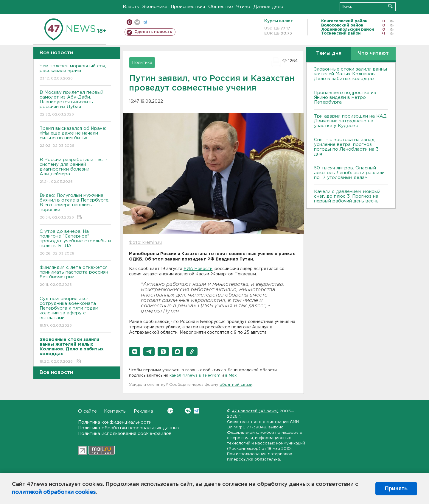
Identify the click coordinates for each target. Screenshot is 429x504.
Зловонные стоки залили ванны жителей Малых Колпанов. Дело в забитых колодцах (350, 74)
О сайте (87, 411)
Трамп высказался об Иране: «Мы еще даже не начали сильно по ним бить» (75, 137)
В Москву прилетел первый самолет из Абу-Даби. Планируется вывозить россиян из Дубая (75, 104)
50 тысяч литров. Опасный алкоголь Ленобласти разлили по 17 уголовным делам (349, 173)
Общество (221, 7)
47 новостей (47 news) (255, 411)
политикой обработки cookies (54, 492)
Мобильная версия (129, 22)
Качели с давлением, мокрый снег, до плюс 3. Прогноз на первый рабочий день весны (347, 196)
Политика (142, 63)
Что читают (373, 53)
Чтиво (243, 7)
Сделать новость (153, 32)
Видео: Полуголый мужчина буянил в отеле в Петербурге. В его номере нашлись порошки (75, 207)
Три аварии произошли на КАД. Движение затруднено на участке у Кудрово (351, 121)
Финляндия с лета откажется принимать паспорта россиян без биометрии (75, 276)
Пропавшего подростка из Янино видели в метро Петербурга (345, 97)
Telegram (196, 411)
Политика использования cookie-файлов (125, 434)
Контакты (115, 411)
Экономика (155, 7)
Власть (131, 7)
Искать (390, 6)
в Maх (231, 376)
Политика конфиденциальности (115, 422)
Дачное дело (268, 7)
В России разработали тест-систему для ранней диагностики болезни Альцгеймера (75, 171)
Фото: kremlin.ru (145, 243)
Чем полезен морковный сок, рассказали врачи (75, 72)
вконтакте (137, 22)
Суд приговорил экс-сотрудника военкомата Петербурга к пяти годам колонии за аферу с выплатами (75, 312)
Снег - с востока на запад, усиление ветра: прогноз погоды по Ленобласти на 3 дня (346, 147)
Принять (396, 489)
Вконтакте (170, 411)
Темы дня (329, 53)
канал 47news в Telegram (195, 376)
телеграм (145, 22)
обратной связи (236, 385)
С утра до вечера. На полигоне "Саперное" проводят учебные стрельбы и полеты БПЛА (75, 243)
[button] (135, 352)
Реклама (143, 411)
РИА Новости (198, 269)
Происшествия (188, 7)
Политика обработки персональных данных (129, 428)
